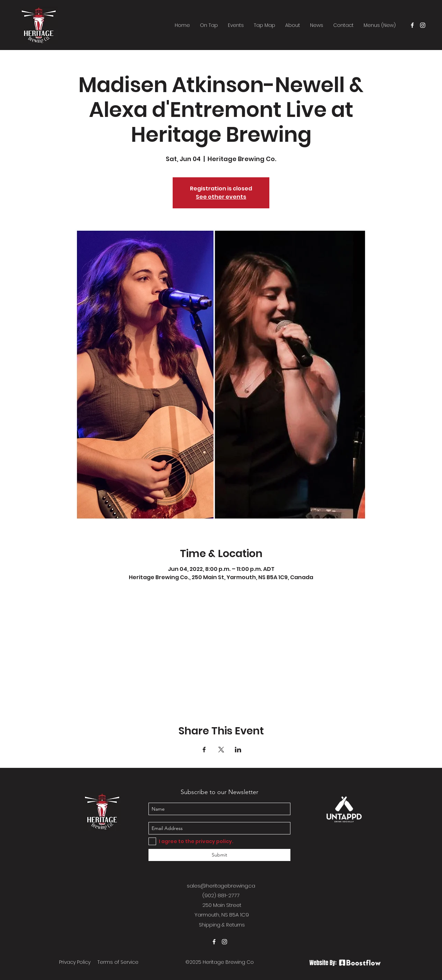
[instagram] (423, 25)
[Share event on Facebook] (204, 750)
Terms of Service (118, 962)
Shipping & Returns (222, 925)
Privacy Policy (75, 962)
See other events (221, 197)
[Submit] (219, 855)
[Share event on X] (221, 750)
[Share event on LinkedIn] (238, 750)
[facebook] (412, 25)
